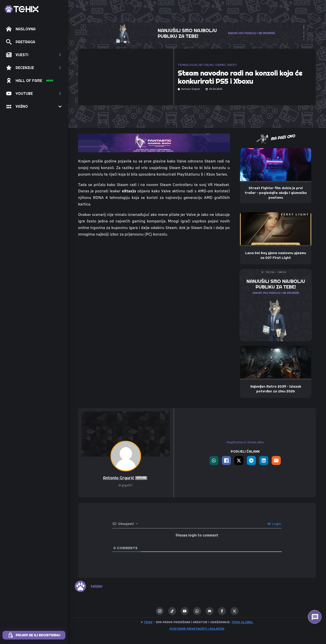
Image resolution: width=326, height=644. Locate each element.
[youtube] (185, 611)
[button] (34, 55)
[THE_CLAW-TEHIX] (197, 32)
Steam (252, 442)
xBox (261, 442)
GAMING (220, 65)
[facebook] (222, 611)
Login (274, 524)
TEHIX (148, 622)
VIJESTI (232, 65)
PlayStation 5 (236, 442)
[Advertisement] (154, 275)
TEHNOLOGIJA (187, 65)
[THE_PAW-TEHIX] (276, 305)
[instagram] (160, 611)
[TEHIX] (22, 9)
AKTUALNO (206, 65)
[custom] (172, 611)
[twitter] (234, 611)
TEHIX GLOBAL (242, 622)
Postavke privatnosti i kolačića (197, 629)
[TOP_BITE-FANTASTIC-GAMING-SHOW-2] (154, 143)
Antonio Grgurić (126, 478)
